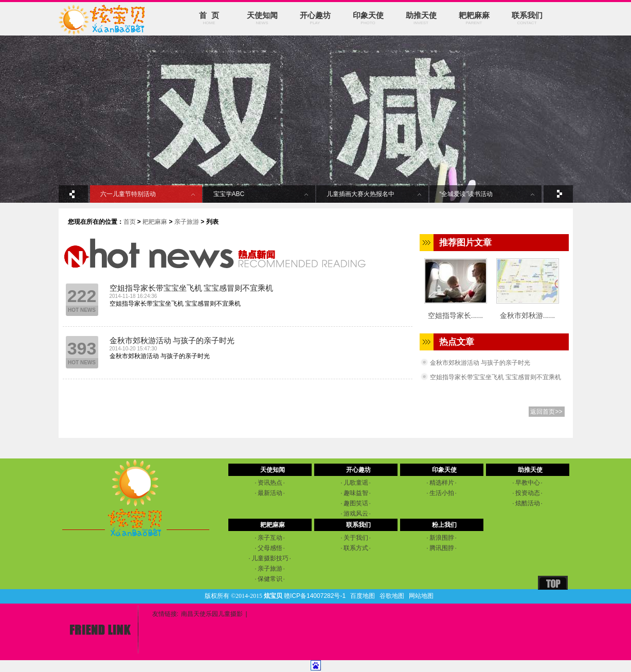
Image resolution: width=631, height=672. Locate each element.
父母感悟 (270, 548)
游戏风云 (356, 514)
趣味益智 (356, 493)
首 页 (209, 18)
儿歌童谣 (356, 483)
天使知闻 (262, 18)
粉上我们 (444, 525)
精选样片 (441, 483)
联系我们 (527, 18)
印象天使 (368, 18)
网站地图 (421, 596)
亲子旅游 (187, 222)
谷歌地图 (392, 596)
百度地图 (363, 596)
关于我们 (356, 538)
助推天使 (421, 18)
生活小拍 (441, 493)
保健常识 (270, 579)
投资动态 (527, 493)
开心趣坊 (315, 18)
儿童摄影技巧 (270, 558)
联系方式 (356, 548)
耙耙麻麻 (474, 18)
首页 (130, 222)
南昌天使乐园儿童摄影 (212, 614)
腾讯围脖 (441, 548)
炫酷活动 (527, 503)
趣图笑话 (356, 503)
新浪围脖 (441, 538)
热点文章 (457, 342)
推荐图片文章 (465, 243)
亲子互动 (270, 538)
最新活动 (270, 493)
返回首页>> (546, 412)
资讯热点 (270, 483)
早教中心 (527, 483)
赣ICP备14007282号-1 (315, 596)
